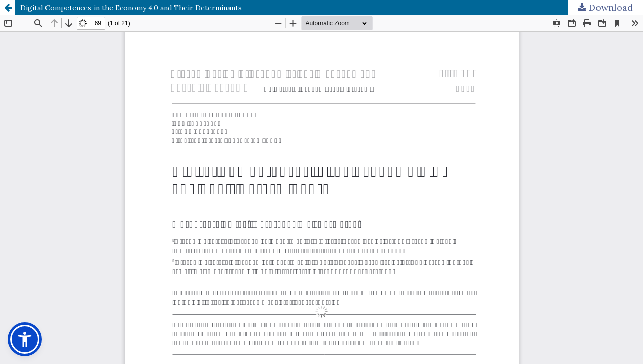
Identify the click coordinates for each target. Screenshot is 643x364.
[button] (25, 339)
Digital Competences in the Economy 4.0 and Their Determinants (131, 8)
